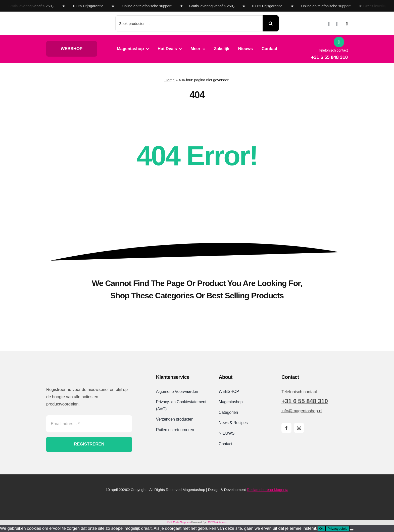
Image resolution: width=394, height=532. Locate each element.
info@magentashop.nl (302, 411)
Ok (322, 529)
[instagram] (299, 428)
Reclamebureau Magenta (267, 490)
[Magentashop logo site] (73, 373)
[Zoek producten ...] (189, 23)
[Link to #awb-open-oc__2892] (347, 24)
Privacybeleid (338, 529)
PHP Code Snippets (179, 522)
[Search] (271, 23)
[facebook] (286, 428)
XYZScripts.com (218, 522)
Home (169, 80)
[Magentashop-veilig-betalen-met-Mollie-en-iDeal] (197, 503)
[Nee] (352, 530)
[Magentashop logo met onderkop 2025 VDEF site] (75, 18)
